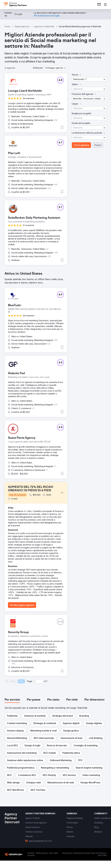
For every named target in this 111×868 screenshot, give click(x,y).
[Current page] (38, 681)
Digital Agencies (22, 26)
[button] (56, 68)
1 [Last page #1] (47, 681)
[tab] (12, 700)
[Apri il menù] (105, 5)
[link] (99, 5)
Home (7, 26)
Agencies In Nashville (44, 26)
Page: (30, 681)
